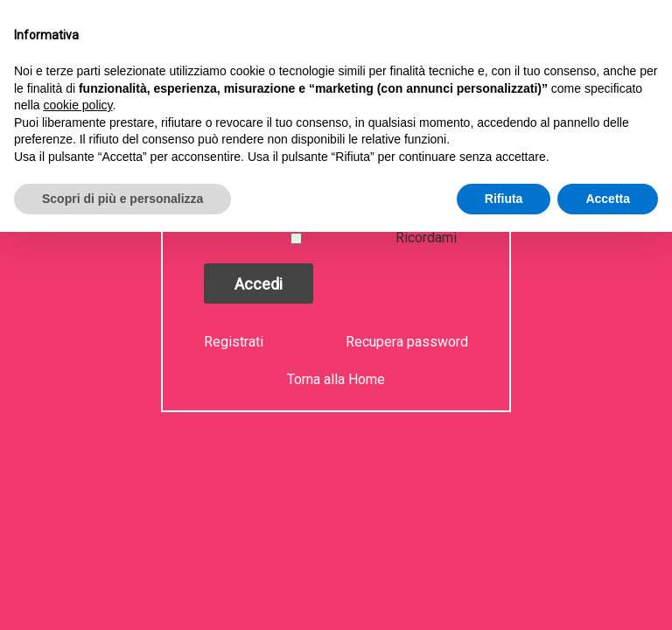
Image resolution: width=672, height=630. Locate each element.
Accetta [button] (608, 199)
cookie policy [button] (77, 105)
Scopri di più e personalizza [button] (122, 199)
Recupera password (407, 342)
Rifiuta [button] (504, 199)
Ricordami (426, 238)
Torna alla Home (336, 379)
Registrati (235, 342)
